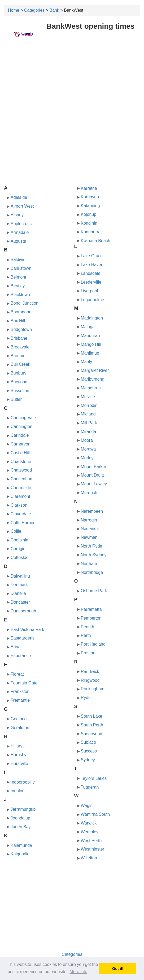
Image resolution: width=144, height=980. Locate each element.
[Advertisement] (72, 84)
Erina (16, 647)
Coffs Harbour (24, 523)
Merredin (89, 405)
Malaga (88, 327)
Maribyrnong (93, 379)
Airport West (22, 206)
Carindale (20, 435)
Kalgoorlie (20, 854)
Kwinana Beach (96, 241)
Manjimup (90, 353)
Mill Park (89, 423)
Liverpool (90, 291)
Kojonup (89, 214)
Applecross (21, 224)
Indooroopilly (23, 782)
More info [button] (78, 972)
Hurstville (19, 764)
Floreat (17, 674)
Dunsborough (23, 611)
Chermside (21, 488)
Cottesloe (20, 558)
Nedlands (90, 529)
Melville (88, 397)
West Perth (91, 841)
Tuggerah (90, 787)
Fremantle (20, 700)
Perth (86, 635)
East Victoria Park (27, 630)
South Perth (92, 725)
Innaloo (18, 791)
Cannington (21, 426)
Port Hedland (93, 644)
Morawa (88, 449)
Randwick (90, 672)
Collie (16, 531)
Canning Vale (23, 418)
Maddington (92, 318)
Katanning (90, 206)
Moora (87, 440)
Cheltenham (22, 479)
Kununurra (91, 232)
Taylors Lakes (94, 778)
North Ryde (92, 546)
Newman (89, 537)
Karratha (89, 188)
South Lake (92, 716)
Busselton (20, 391)
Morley (87, 458)
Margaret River (95, 370)
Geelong (19, 719)
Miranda (89, 432)
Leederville (91, 282)
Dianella (18, 593)
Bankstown (21, 268)
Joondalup (20, 818)
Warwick (89, 823)
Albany (17, 215)
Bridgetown (21, 329)
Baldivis (18, 260)
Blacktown (20, 295)
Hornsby (19, 755)
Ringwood (90, 680)
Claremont (20, 496)
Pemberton (91, 618)
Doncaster (20, 602)
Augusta (18, 241)
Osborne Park (94, 591)
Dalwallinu (20, 576)
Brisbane (19, 338)
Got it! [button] (118, 969)
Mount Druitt (92, 475)
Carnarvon (21, 444)
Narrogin (89, 520)
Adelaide (19, 197)
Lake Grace (92, 256)
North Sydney (94, 555)
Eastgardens (23, 638)
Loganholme (93, 300)
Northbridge (92, 572)
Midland (88, 414)
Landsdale (91, 273)
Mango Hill (91, 344)
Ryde (86, 698)
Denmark (19, 585)
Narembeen (92, 511)
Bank (54, 10)
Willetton (89, 858)
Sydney (88, 760)
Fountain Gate (24, 683)
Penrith (88, 627)
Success (89, 751)
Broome (18, 356)
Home (14, 10)
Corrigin (18, 549)
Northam (89, 564)
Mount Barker (94, 467)
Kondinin (89, 223)
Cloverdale (21, 514)
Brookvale (20, 347)
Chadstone (21, 462)
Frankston (20, 691)
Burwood (19, 382)
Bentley (18, 286)
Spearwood (92, 734)
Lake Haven (92, 265)
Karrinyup (90, 197)
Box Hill (18, 321)
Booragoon (21, 312)
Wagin (87, 806)
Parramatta (91, 609)
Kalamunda (21, 845)
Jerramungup (23, 809)
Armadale (20, 232)
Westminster (93, 849)
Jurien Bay (21, 827)
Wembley (90, 832)
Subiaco (89, 742)
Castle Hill (20, 453)
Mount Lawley (94, 484)
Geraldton (20, 728)
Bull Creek (20, 364)
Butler (16, 399)
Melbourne (91, 388)
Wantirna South (95, 814)
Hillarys (18, 746)
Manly (87, 362)
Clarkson (19, 505)
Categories (34, 10)
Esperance (21, 656)
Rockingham (93, 689)
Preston (88, 653)
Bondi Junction (25, 303)
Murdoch (89, 493)
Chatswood (21, 470)
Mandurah (90, 336)
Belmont (18, 277)
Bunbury (19, 373)
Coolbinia (19, 540)
